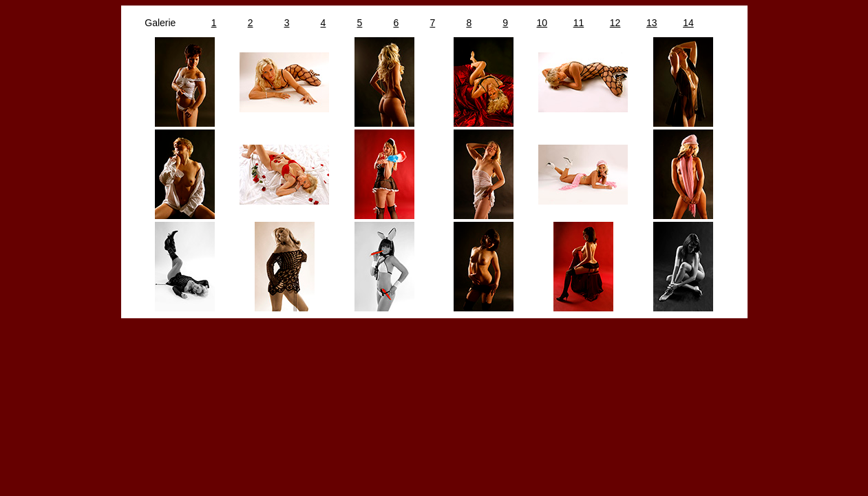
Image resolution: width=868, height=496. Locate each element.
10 (542, 23)
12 (615, 23)
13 (652, 23)
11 (579, 23)
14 (688, 23)
